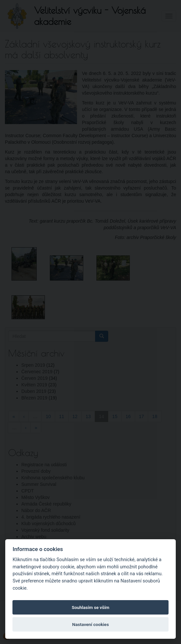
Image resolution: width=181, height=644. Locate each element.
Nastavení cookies (90, 624)
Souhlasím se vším (91, 607)
